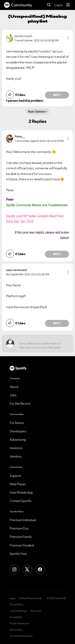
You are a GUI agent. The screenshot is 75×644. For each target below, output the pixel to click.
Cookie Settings (18, 611)
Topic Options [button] (36, 111)
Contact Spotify (21, 501)
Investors (16, 448)
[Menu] (68, 5)
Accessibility (16, 617)
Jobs (13, 395)
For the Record (20, 403)
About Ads (36, 611)
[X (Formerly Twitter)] (27, 569)
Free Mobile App (21, 492)
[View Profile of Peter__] (20, 136)
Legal (12, 598)
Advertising (18, 440)
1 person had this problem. (25, 101)
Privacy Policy (16, 605)
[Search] (49, 5)
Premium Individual (23, 520)
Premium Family (21, 537)
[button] (68, 38)
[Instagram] (14, 569)
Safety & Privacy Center (30, 598)
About (14, 387)
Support (15, 476)
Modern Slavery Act (19, 623)
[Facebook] (40, 569)
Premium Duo (19, 528)
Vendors (16, 456)
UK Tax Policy (16, 630)
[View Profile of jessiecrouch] (23, 36)
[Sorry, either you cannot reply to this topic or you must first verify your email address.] (41, 344)
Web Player (18, 484)
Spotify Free (18, 554)
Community (18, 5)
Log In (58, 5)
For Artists (17, 423)
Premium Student (22, 545)
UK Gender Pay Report (21, 636)
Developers (18, 431)
